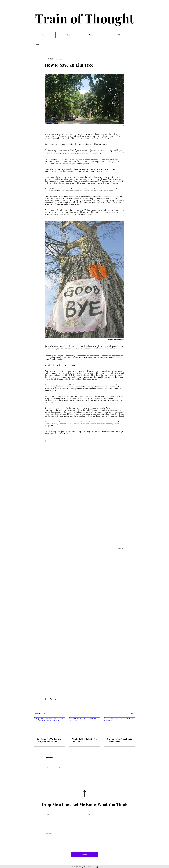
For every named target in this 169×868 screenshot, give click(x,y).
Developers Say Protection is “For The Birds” (119, 740)
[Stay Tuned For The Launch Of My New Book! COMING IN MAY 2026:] (50, 726)
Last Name (90, 815)
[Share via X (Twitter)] (51, 699)
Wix (97, 867)
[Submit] (84, 855)
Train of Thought (84, 18)
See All (133, 713)
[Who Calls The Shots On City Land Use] (85, 726)
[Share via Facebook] (46, 699)
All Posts (37, 44)
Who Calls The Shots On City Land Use (84, 740)
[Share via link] (56, 699)
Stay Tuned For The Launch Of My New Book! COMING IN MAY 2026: (49, 740)
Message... (49, 833)
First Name (49, 815)
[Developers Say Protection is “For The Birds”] (119, 726)
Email (47, 824)
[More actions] (123, 59)
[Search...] (110, 35)
